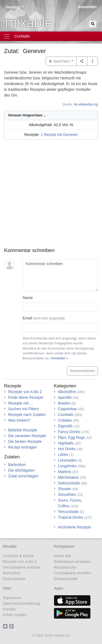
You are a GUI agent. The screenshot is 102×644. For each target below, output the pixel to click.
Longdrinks (67, 466)
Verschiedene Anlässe (22, 567)
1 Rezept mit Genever (59, 135)
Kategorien (65, 386)
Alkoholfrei (67, 392)
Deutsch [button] (13, 7)
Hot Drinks (67, 449)
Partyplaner (64, 546)
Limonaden (67, 460)
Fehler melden (15, 615)
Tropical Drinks (71, 517)
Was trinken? (19, 420)
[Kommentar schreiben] (60, 275)
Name (28, 298)
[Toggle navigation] (51, 36)
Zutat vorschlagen (23, 476)
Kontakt (9, 609)
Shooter (65, 489)
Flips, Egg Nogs (71, 437)
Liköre (63, 455)
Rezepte (13, 386)
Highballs (66, 443)
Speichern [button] (59, 61)
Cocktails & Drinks (18, 556)
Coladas (65, 420)
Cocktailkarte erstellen (73, 573)
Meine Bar (63, 556)
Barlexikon (17, 465)
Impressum (12, 598)
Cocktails (66, 415)
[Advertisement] (51, 196)
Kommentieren (82, 371)
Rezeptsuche (65, 567)
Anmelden (87, 7)
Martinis (65, 472)
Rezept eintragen (23, 447)
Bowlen (64, 403)
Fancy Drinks (69, 432)
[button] (93, 61)
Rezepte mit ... (20, 403)
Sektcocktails (69, 483)
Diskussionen (14, 579)
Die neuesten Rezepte (27, 436)
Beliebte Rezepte (23, 430)
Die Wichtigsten (21, 470)
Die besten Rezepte (25, 441)
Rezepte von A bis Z (25, 392)
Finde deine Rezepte (26, 397)
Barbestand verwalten (72, 562)
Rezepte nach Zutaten (27, 415)
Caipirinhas (67, 409)
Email (44, 318)
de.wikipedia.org (86, 104)
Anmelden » (59, 358)
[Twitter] (6, 626)
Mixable (10, 546)
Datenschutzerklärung (21, 603)
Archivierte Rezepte (75, 527)
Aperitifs (65, 397)
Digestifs (65, 426)
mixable (33, 22)
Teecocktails (68, 512)
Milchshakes (68, 477)
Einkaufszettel (66, 579)
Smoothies (67, 494)
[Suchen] (93, 24)
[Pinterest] (12, 626)
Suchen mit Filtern (24, 409)
